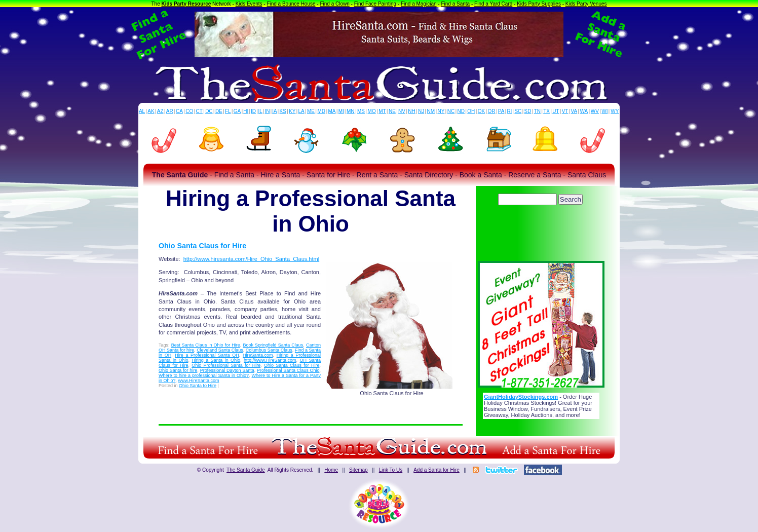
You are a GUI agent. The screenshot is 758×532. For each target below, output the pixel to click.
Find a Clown (334, 4)
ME (311, 111)
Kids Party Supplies (539, 4)
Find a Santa (455, 4)
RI (509, 111)
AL (142, 111)
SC (518, 111)
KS (283, 111)
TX (546, 111)
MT (382, 111)
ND (461, 111)
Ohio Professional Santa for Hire (226, 365)
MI (341, 111)
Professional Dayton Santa (227, 370)
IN (267, 111)
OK (481, 111)
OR (492, 111)
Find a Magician (419, 4)
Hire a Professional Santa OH (207, 355)
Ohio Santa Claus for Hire (202, 246)
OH (471, 111)
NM (431, 111)
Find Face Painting (375, 4)
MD (322, 111)
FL (228, 111)
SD (528, 111)
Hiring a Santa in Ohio (216, 360)
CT (199, 111)
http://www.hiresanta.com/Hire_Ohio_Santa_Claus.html (251, 259)
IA (274, 111)
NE (392, 111)
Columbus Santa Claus (269, 350)
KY (292, 111)
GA (237, 111)
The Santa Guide (246, 470)
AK (151, 111)
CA (179, 111)
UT (556, 111)
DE (219, 111)
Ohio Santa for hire (178, 370)
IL (260, 111)
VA (574, 111)
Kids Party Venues (586, 4)
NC (451, 111)
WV (595, 111)
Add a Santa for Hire (437, 470)
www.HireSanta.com (199, 381)
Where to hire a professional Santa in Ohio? (204, 375)
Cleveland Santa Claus (220, 350)
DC (209, 111)
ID (253, 111)
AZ (160, 111)
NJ (421, 111)
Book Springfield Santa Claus (273, 345)
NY (441, 111)
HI (246, 111)
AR (170, 111)
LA (301, 111)
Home (331, 470)
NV (402, 111)
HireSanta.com (258, 355)
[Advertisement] (541, 236)
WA (584, 111)
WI (604, 111)
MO (372, 111)
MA (332, 111)
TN (537, 111)
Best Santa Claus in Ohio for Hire (206, 345)
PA (501, 111)
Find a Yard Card (493, 4)
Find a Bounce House (291, 4)
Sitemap (358, 470)
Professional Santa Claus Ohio (288, 370)
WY (615, 111)
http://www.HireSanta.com (270, 360)
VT (565, 111)
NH (411, 111)
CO (189, 111)
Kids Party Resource (186, 4)
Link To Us (391, 470)
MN (351, 111)
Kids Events (249, 4)
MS (361, 111)
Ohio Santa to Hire (198, 386)
